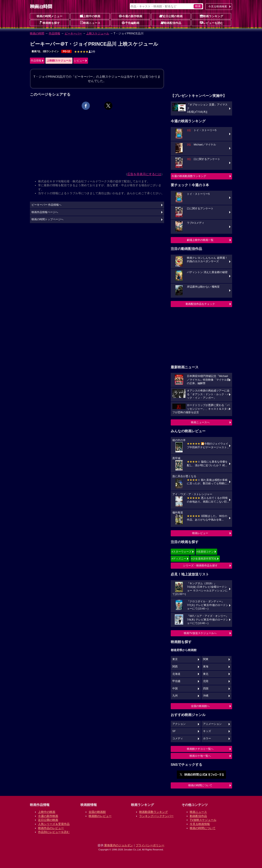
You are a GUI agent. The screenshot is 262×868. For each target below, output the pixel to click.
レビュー (79, 61)
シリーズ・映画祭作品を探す (200, 566)
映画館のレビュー (100, 816)
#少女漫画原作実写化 (204, 559)
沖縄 (206, 696)
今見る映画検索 (218, 6)
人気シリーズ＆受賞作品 (54, 824)
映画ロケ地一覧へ (200, 756)
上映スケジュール (98, 33)
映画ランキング (211, 16)
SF (174, 731)
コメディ (178, 739)
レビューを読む (211, 23)
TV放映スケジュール (203, 820)
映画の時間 (37, 33)
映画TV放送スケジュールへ (200, 633)
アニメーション (212, 724)
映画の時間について (200, 785)
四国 (206, 689)
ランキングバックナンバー (156, 816)
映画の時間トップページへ (47, 219)
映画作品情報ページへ (45, 212)
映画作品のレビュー (51, 828)
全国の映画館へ (200, 706)
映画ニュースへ (200, 422)
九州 (175, 696)
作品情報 (54, 33)
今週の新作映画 (131, 16)
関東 (206, 659)
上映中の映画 (90, 16)
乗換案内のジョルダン (119, 845)
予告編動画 (131, 23)
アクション (179, 724)
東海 (206, 667)
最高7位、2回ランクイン (45, 51)
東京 (175, 659)
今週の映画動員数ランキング (189, 176)
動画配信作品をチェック (200, 304)
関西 (175, 667)
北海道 (176, 674)
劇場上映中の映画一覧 (200, 240)
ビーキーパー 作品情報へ (47, 205)
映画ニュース (90, 23)
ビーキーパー (73, 33)
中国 (175, 689)
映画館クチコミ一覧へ (200, 749)
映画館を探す (50, 23)
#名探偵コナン (205, 552)
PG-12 (66, 51)
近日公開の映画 (171, 16)
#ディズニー (179, 559)
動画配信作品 (171, 23)
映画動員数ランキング (154, 812)
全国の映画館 (97, 812)
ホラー (207, 739)
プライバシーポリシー (150, 845)
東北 (206, 674)
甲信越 (176, 681)
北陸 (206, 681)
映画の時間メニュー (50, 16)
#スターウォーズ (182, 552)
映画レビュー (200, 533)
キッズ (207, 731)
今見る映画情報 (200, 824)
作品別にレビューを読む (54, 832)
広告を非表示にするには (144, 174)
